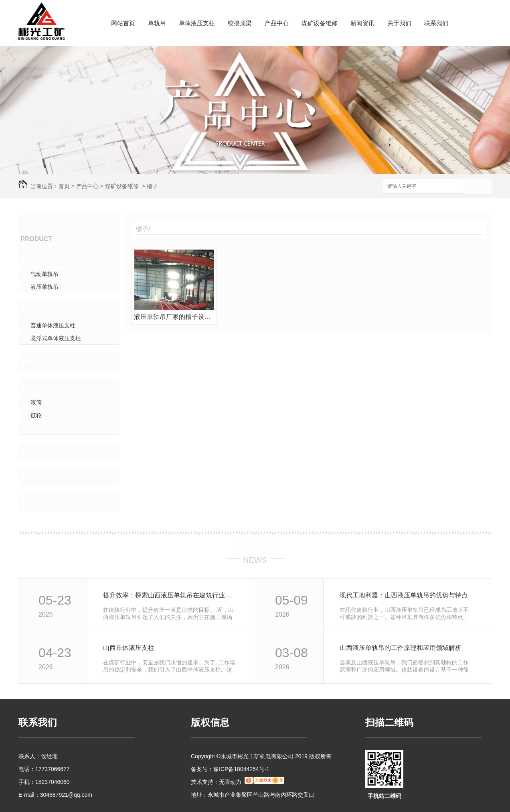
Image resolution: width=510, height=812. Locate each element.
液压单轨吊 (45, 287)
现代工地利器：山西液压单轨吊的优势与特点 (404, 595)
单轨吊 (157, 23)
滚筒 (36, 402)
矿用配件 (45, 503)
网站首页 (123, 23)
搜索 (478, 187)
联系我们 (436, 23)
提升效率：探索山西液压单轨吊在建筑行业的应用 (170, 595)
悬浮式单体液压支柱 (56, 338)
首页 (64, 186)
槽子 (152, 186)
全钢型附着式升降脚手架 (68, 477)
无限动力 (230, 782)
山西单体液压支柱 (129, 648)
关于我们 (399, 23)
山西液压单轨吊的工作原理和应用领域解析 (401, 648)
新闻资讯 (362, 23)
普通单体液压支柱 (53, 325)
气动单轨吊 (45, 274)
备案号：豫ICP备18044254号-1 (230, 769)
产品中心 (277, 23)
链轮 (36, 415)
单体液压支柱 (197, 23)
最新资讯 (255, 546)
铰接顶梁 (240, 23)
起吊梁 (41, 451)
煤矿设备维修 (320, 23)
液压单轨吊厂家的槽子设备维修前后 (174, 317)
